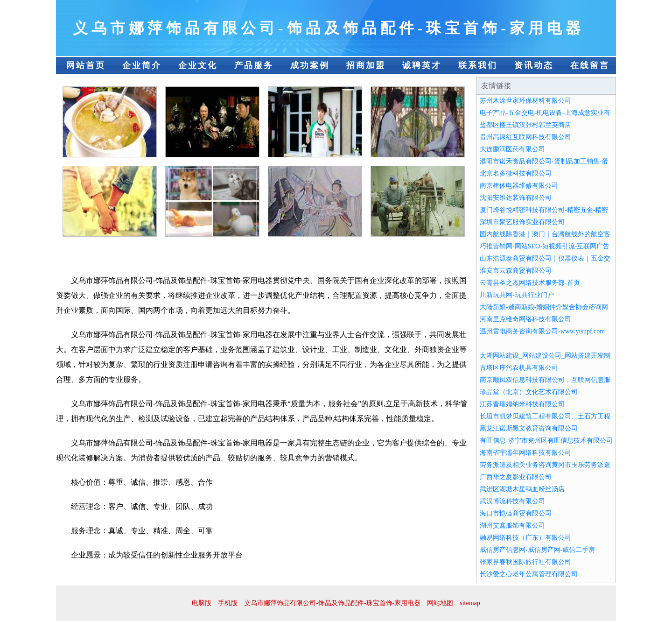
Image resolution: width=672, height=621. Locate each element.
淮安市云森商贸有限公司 (516, 271)
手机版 (228, 603)
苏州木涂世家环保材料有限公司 (525, 101)
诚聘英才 (422, 65)
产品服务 (254, 65)
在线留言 (590, 65)
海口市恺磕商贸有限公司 (516, 513)
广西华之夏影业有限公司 (516, 477)
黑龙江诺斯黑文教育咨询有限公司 (529, 428)
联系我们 (478, 65)
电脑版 (202, 603)
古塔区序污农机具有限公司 (519, 368)
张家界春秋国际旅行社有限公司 (525, 562)
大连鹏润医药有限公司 (512, 149)
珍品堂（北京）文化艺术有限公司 (529, 392)
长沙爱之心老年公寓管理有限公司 (529, 574)
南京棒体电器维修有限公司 (519, 186)
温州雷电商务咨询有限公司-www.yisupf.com (542, 331)
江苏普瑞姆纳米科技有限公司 (522, 404)
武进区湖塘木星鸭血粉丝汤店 (522, 489)
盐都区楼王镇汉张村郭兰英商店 (525, 125)
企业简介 (142, 65)
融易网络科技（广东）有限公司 (525, 538)
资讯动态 (534, 65)
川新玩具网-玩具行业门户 (517, 295)
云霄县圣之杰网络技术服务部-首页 (530, 283)
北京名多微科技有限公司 (516, 173)
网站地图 (440, 603)
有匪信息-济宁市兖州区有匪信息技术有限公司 (546, 441)
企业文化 (198, 65)
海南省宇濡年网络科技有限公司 (525, 453)
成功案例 (310, 65)
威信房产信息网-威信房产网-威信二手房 (537, 550)
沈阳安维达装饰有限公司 (516, 198)
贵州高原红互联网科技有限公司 (525, 137)
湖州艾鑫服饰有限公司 (512, 526)
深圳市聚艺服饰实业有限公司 (522, 222)
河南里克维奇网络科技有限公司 (525, 319)
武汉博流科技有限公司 (512, 501)
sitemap (470, 603)
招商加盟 (366, 65)
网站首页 (86, 65)
